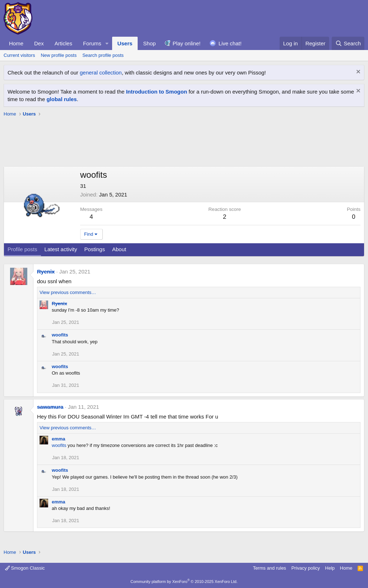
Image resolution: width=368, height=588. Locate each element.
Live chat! (230, 43)
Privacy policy (306, 568)
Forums (92, 43)
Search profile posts (103, 55)
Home (16, 43)
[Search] (348, 43)
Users (125, 43)
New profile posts (59, 55)
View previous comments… (68, 292)
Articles (63, 43)
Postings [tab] (95, 249)
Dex (39, 43)
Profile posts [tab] (22, 249)
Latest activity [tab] (61, 249)
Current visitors (19, 55)
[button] (107, 43)
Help (330, 568)
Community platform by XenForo (184, 582)
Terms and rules (270, 568)
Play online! (187, 43)
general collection (101, 73)
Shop (149, 43)
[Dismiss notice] (357, 73)
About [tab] (119, 249)
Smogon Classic (25, 568)
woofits (60, 335)
